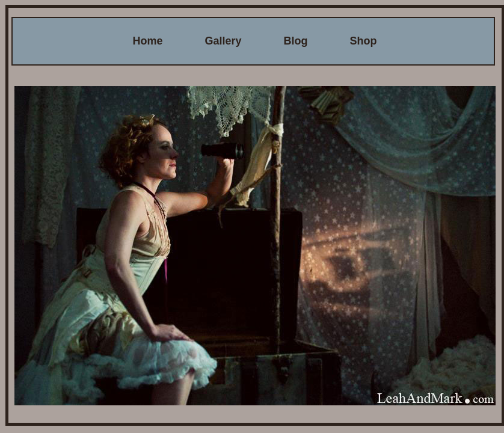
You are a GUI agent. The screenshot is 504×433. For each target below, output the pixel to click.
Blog (296, 41)
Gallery (223, 41)
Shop (364, 41)
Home (147, 41)
